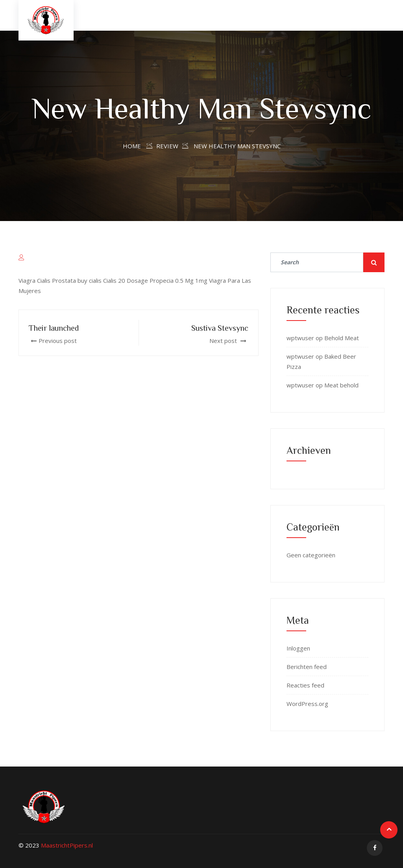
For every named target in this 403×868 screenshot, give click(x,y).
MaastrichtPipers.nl (67, 845)
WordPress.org (307, 704)
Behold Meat (342, 338)
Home (132, 146)
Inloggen (298, 648)
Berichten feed (307, 667)
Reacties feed (305, 685)
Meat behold (341, 385)
